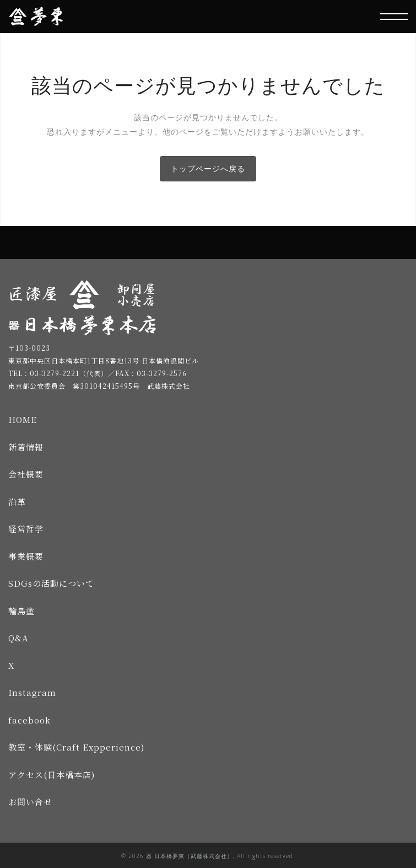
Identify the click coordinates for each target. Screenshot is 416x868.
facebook (29, 720)
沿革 (17, 502)
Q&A (18, 638)
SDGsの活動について (51, 583)
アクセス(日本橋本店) (52, 775)
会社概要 (26, 474)
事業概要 (26, 556)
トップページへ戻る (208, 168)
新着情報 (26, 447)
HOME (23, 419)
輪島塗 (21, 611)
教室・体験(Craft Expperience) (76, 747)
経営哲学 (26, 529)
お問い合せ (30, 802)
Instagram (32, 692)
